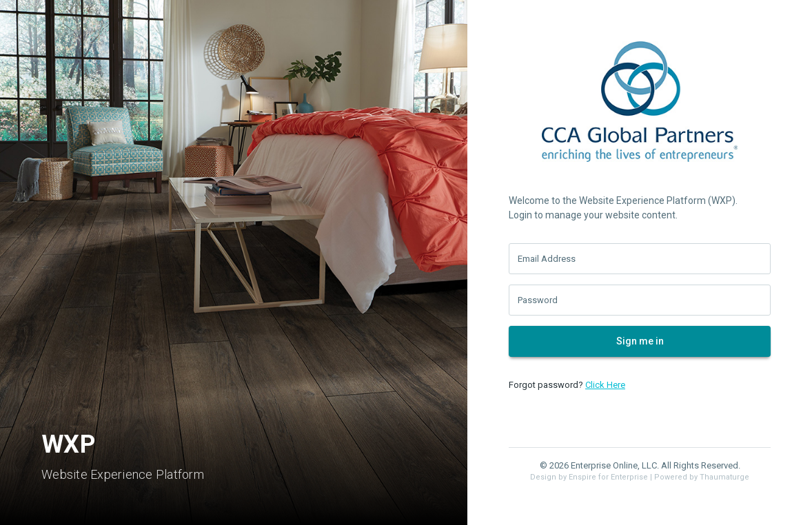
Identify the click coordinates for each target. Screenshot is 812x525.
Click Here (605, 385)
